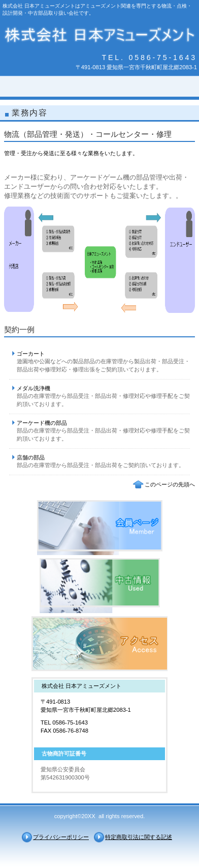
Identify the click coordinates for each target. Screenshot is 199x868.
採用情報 (99, 586)
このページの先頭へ (170, 484)
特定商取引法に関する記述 (139, 837)
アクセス (99, 644)
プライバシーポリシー (61, 837)
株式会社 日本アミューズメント (99, 35)
